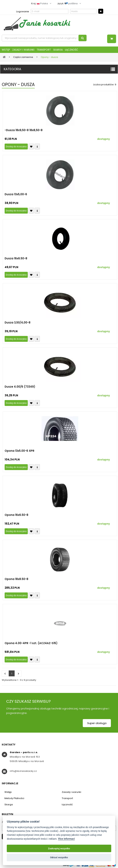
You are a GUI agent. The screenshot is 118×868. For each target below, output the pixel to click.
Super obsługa (97, 723)
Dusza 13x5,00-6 (16, 194)
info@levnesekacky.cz (23, 771)
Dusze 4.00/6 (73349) (20, 387)
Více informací (66, 839)
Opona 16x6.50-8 (16, 515)
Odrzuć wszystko (59, 857)
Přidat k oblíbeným (31, 147)
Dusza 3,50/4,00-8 (18, 323)
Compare (37, 147)
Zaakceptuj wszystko (59, 848)
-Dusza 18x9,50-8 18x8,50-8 (24, 130)
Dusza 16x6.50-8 (16, 258)
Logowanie (23, 11)
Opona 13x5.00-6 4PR (19, 451)
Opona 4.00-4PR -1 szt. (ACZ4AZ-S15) (31, 643)
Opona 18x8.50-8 (16, 579)
